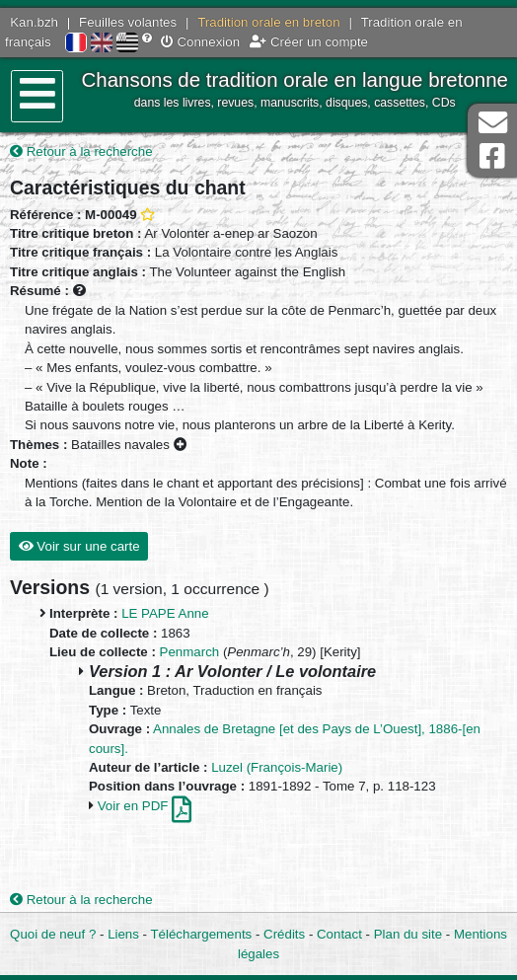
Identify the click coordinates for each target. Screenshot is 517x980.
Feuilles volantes (128, 22)
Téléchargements (202, 934)
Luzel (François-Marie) (277, 767)
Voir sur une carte (79, 546)
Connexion (200, 42)
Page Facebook (492, 156)
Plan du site (408, 934)
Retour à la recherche (81, 151)
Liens (123, 934)
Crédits (284, 934)
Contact (339, 934)
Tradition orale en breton (268, 22)
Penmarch (190, 652)
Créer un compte (309, 42)
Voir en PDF (145, 806)
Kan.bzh (34, 22)
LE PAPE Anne (165, 613)
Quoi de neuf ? (53, 934)
